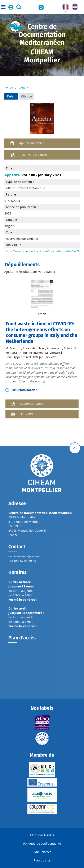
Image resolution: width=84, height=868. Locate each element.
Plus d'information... (25, 390)
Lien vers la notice (34, 155)
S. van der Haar (34, 348)
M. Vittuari (53, 353)
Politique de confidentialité (42, 843)
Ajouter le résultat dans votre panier (30, 272)
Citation (27, 96)
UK (74, 6)
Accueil (9, 88)
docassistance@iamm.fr (25, 556)
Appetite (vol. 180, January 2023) (36, 357)
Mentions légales (42, 835)
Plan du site (42, 860)
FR (64, 6)
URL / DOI (26, 414)
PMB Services (42, 852)
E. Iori (68, 348)
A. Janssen (54, 348)
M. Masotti (13, 348)
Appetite (12, 175)
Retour (23, 88)
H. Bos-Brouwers (31, 353)
